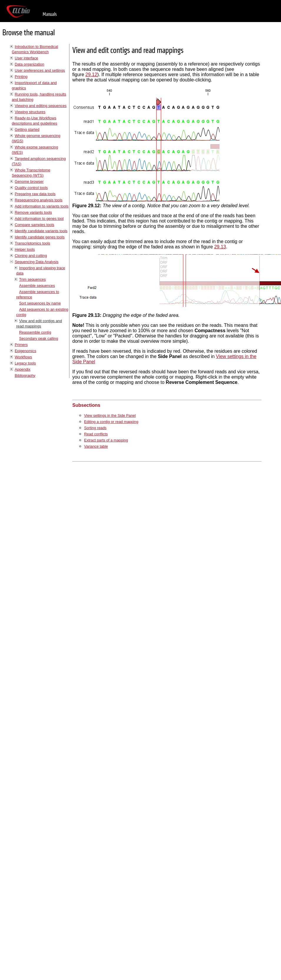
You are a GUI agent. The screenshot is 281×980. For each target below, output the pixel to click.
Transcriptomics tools (32, 243)
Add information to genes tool (39, 219)
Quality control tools (31, 188)
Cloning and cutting (31, 256)
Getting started (27, 129)
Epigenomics (25, 351)
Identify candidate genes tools (40, 237)
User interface (26, 58)
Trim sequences (33, 279)
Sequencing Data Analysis (37, 262)
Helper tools (25, 249)
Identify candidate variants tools (41, 231)
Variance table (96, 446)
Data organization (29, 64)
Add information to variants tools (42, 206)
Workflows (23, 357)
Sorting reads (95, 428)
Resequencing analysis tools (39, 200)
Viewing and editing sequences (41, 106)
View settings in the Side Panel (110, 415)
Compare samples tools (34, 225)
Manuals (50, 14)
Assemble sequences (37, 286)
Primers (21, 345)
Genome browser (29, 182)
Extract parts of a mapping (106, 440)
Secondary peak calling (39, 338)
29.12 (91, 75)
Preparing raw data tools (35, 194)
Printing (21, 77)
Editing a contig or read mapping (111, 422)
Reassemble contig (35, 332)
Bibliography (25, 376)
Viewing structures (30, 112)
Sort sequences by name (40, 303)
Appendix (23, 369)
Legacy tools (25, 363)
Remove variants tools (33, 212)
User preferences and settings (40, 70)
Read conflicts (96, 434)
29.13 (220, 247)
